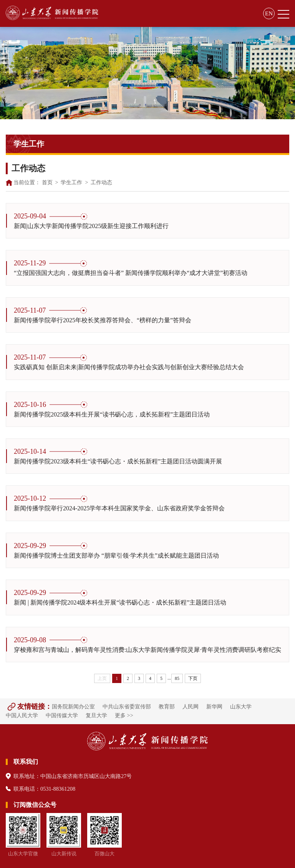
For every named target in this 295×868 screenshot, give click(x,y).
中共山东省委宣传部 (127, 706)
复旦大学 (96, 715)
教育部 (167, 706)
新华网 (214, 706)
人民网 (191, 706)
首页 (47, 182)
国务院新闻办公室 (73, 706)
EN (269, 13)
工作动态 (101, 182)
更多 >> (124, 715)
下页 (193, 678)
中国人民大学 (22, 715)
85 (177, 678)
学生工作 (71, 182)
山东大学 (241, 706)
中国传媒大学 (62, 715)
